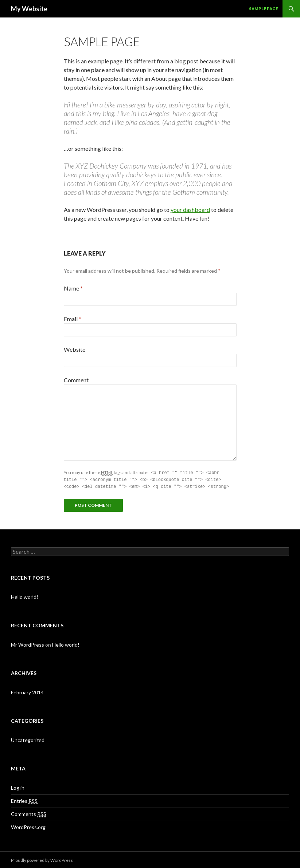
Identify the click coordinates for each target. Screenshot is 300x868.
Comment (76, 380)
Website (75, 349)
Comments (29, 813)
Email (73, 319)
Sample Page (263, 9)
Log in (18, 787)
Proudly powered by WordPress (42, 859)
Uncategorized (28, 739)
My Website (29, 9)
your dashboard (190, 210)
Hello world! (25, 596)
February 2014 (27, 691)
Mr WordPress (28, 644)
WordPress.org (28, 826)
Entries (24, 800)
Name (73, 288)
